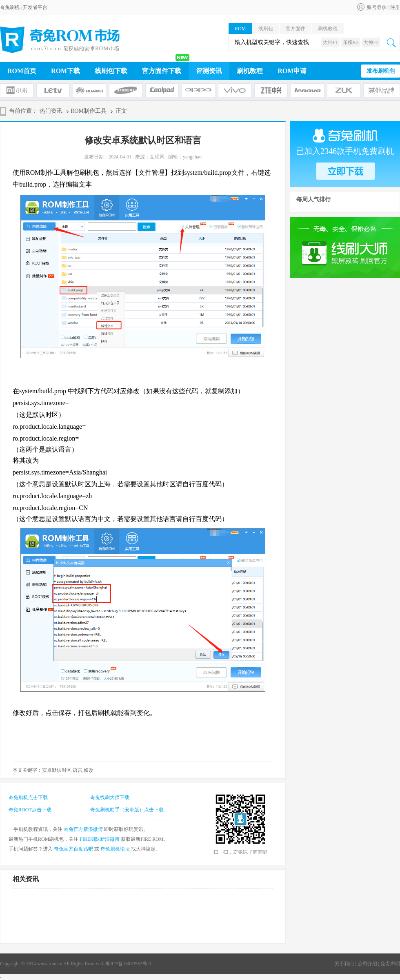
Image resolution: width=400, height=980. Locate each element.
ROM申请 (292, 71)
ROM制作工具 (89, 111)
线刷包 (266, 29)
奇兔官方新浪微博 (83, 829)
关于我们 (344, 964)
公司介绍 (367, 964)
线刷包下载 (111, 71)
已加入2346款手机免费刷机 (345, 151)
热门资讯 (51, 111)
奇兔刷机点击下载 (28, 797)
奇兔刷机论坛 (115, 849)
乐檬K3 (351, 42)
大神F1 (330, 42)
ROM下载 (66, 71)
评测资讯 (209, 71)
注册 (395, 7)
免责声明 (390, 964)
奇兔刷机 (10, 7)
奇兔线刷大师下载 (110, 797)
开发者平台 (35, 7)
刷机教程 (328, 29)
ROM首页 (22, 71)
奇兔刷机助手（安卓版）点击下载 (127, 810)
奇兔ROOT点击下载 (30, 810)
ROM (240, 29)
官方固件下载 (162, 71)
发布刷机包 (381, 71)
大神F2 (371, 42)
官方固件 (296, 29)
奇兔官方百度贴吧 (73, 849)
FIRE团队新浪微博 (100, 839)
